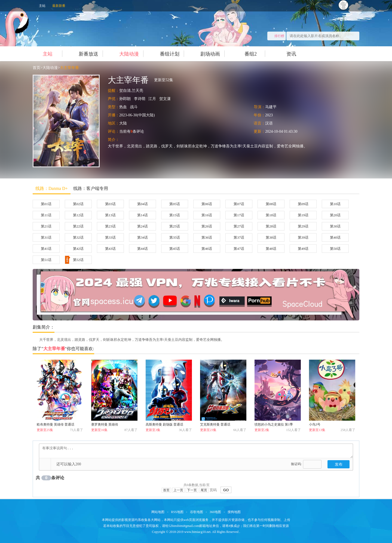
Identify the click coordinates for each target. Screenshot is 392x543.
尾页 (204, 490)
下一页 (192, 490)
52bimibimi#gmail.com (184, 526)
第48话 (271, 249)
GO (226, 490)
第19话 (303, 215)
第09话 (303, 204)
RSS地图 (177, 512)
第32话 (78, 237)
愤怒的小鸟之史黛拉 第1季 (274, 424)
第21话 (46, 226)
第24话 (143, 226)
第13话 (110, 215)
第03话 (110, 204)
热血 (123, 107)
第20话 (335, 215)
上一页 (178, 490)
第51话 (46, 260)
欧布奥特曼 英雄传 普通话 (56, 424)
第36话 (207, 237)
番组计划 (164, 54)
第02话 (78, 204)
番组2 (245, 54)
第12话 (78, 215)
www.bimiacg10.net (197, 532)
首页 (36, 68)
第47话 (239, 249)
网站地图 (158, 512)
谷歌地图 (197, 512)
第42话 (78, 249)
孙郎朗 (125, 99)
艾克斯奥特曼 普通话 (215, 424)
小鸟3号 (315, 424)
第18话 (271, 215)
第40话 (335, 237)
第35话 (175, 237)
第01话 (46, 204)
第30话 (335, 226)
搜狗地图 (234, 512)
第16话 (207, 215)
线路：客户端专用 (91, 188)
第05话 (175, 204)
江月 (152, 99)
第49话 (303, 249)
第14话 (143, 215)
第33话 (110, 237)
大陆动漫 (123, 54)
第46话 (207, 249)
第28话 (271, 226)
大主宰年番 (69, 68)
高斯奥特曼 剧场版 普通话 (164, 424)
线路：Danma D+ (52, 188)
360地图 (215, 512)
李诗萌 (140, 99)
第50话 (335, 249)
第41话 (46, 249)
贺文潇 (165, 99)
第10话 (335, 204)
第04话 (143, 204)
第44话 (143, 249)
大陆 (123, 123)
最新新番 (59, 6)
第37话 (239, 237)
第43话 (110, 249)
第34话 (143, 237)
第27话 (239, 226)
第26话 (207, 226)
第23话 (110, 226)
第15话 (175, 215)
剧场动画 (205, 54)
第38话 (271, 237)
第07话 (239, 204)
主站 (42, 6)
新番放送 (83, 54)
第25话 (175, 226)
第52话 (74, 260)
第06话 (207, 204)
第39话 (303, 237)
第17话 (239, 215)
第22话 (78, 226)
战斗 (134, 107)
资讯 (286, 54)
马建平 (271, 107)
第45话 (175, 249)
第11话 (46, 215)
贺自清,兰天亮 (131, 91)
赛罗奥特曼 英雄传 (105, 424)
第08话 (271, 204)
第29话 (303, 226)
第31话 (46, 237)
